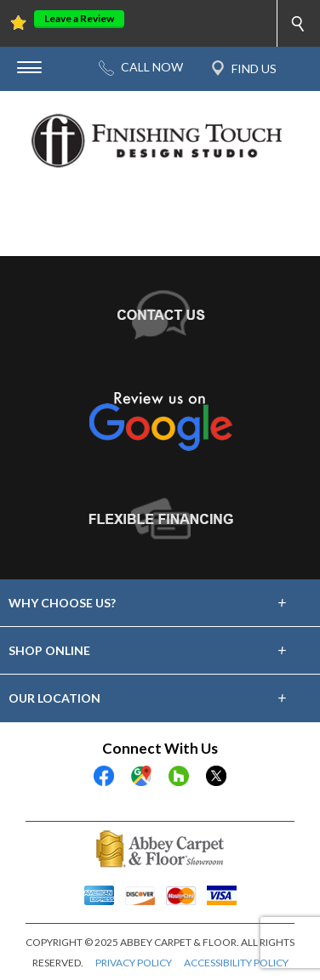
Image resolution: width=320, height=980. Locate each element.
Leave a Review (79, 18)
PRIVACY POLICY (134, 963)
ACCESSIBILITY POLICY (236, 963)
